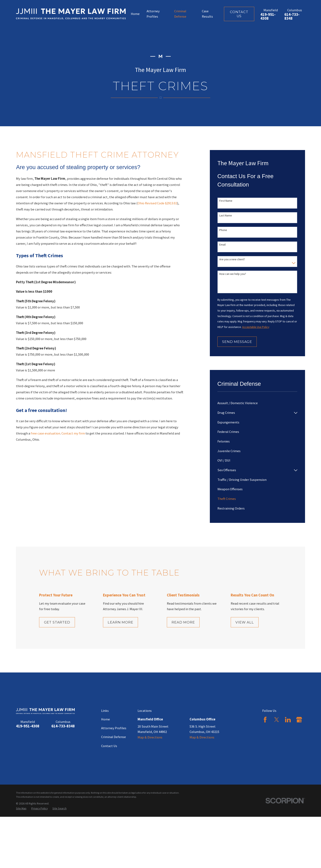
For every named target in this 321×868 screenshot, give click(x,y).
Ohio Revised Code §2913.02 (157, 203)
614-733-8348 (292, 17)
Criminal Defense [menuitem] (180, 14)
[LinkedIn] (288, 720)
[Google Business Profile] (299, 720)
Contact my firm (73, 433)
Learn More (127, 622)
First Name (226, 201)
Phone (223, 230)
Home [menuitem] (135, 14)
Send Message (237, 342)
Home (106, 719)
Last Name (226, 216)
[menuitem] (257, 403)
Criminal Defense (114, 737)
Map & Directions (150, 737)
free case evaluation (45, 433)
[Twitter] (277, 720)
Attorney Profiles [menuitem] (153, 14)
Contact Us (239, 14)
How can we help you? (233, 274)
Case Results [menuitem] (207, 14)
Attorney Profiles (114, 728)
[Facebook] (265, 720)
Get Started (62, 622)
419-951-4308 (268, 17)
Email (222, 245)
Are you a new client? (232, 259)
